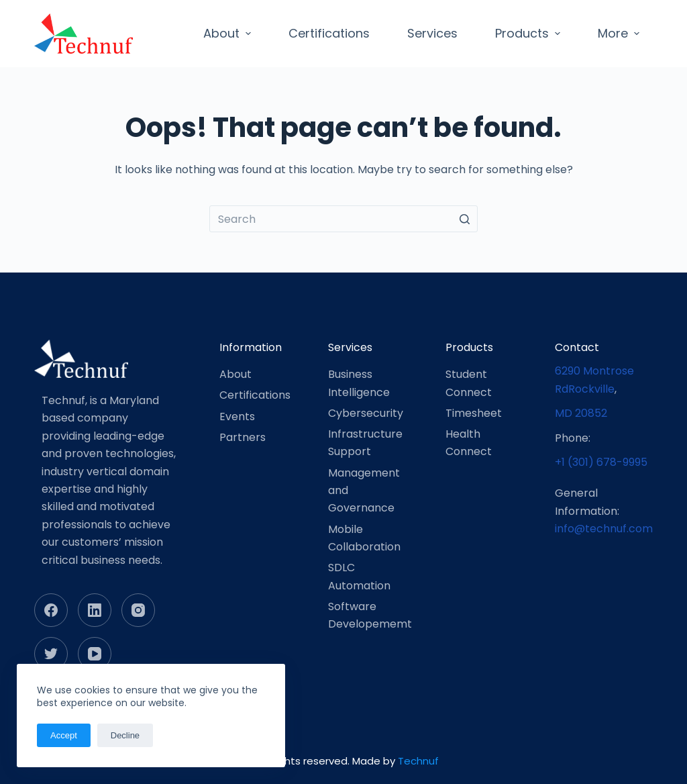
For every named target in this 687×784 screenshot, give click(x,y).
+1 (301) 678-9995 (601, 462)
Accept (64, 735)
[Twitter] (51, 654)
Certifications (329, 33)
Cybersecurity (366, 413)
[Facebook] (51, 610)
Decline (125, 735)
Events (237, 416)
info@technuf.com (604, 529)
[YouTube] (95, 654)
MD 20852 (581, 413)
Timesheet (474, 413)
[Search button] (464, 219)
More (620, 33)
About (229, 33)
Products (529, 33)
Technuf (418, 761)
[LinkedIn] (95, 610)
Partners (243, 437)
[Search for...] (343, 219)
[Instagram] (138, 610)
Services (432, 33)
